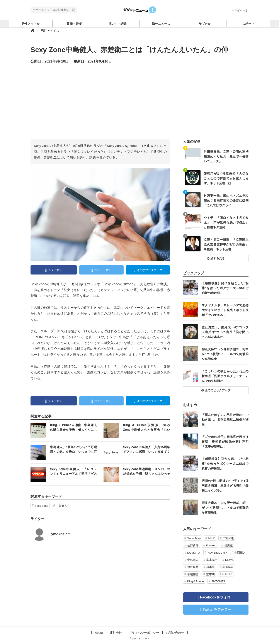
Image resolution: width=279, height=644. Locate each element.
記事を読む (65, 430)
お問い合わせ (175, 633)
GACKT (227, 574)
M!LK (211, 538)
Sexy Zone (41, 506)
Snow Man (194, 538)
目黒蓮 (229, 545)
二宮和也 (228, 538)
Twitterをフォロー (217, 609)
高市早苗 (228, 567)
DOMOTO (194, 553)
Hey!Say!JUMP (217, 553)
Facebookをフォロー (217, 597)
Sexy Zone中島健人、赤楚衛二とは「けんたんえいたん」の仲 (129, 50)
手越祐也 (193, 574)
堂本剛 (210, 574)
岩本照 (210, 567)
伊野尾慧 (193, 567)
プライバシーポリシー (144, 633)
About (99, 633)
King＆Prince (196, 581)
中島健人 (61, 506)
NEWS (229, 560)
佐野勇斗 (193, 545)
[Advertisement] (139, 101)
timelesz (211, 545)
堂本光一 (212, 560)
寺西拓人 (240, 553)
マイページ (241, 10)
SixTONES (218, 581)
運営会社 (116, 633)
